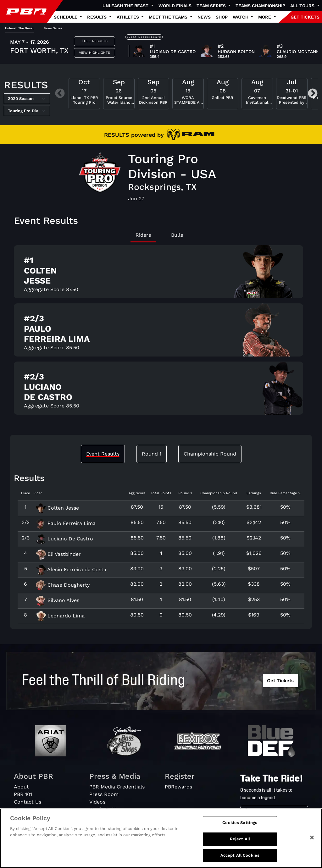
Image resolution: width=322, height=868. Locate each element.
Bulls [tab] (177, 235)
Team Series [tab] (53, 28)
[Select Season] (27, 99)
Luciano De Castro (64, 539)
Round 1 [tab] (152, 454)
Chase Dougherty (63, 585)
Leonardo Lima (60, 616)
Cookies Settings (240, 830)
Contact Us (28, 802)
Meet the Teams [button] (169, 17)
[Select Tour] (27, 111)
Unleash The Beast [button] (126, 6)
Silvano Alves (58, 600)
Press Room (104, 794)
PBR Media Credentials (117, 787)
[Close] (312, 845)
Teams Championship (260, 6)
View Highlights (94, 53)
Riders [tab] (143, 235)
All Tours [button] (303, 6)
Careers (23, 809)
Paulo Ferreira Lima (66, 523)
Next (313, 94)
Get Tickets (280, 681)
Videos (97, 802)
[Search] (280, 812)
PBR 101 (23, 794)
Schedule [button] (66, 17)
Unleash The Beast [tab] (19, 28)
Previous (60, 94)
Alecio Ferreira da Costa (71, 569)
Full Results (95, 41)
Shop (222, 17)
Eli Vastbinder (58, 554)
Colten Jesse (57, 508)
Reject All (240, 846)
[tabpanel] (161, 332)
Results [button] (97, 17)
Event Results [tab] (103, 454)
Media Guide (104, 809)
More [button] (265, 17)
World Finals (175, 6)
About (21, 787)
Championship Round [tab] (210, 454)
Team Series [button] (212, 6)
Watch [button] (241, 17)
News (204, 17)
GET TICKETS (305, 17)
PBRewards (178, 787)
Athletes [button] (128, 17)
